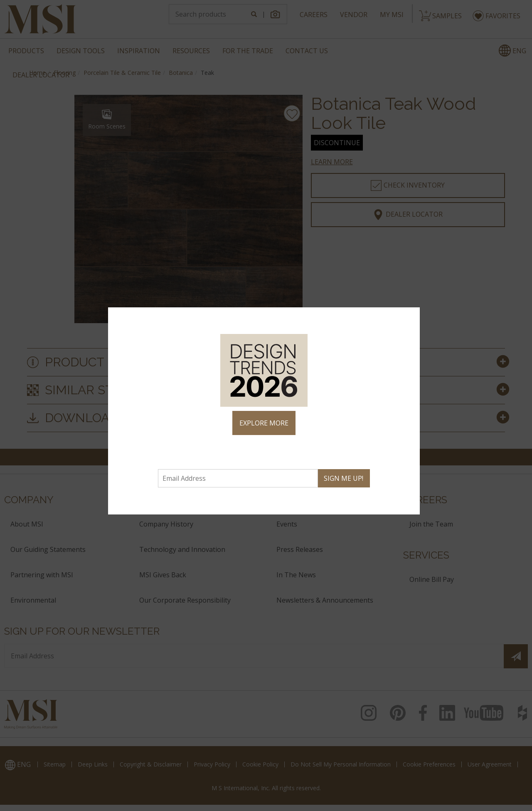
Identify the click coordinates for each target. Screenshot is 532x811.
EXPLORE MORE (264, 423)
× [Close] (410, 317)
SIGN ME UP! (344, 478)
